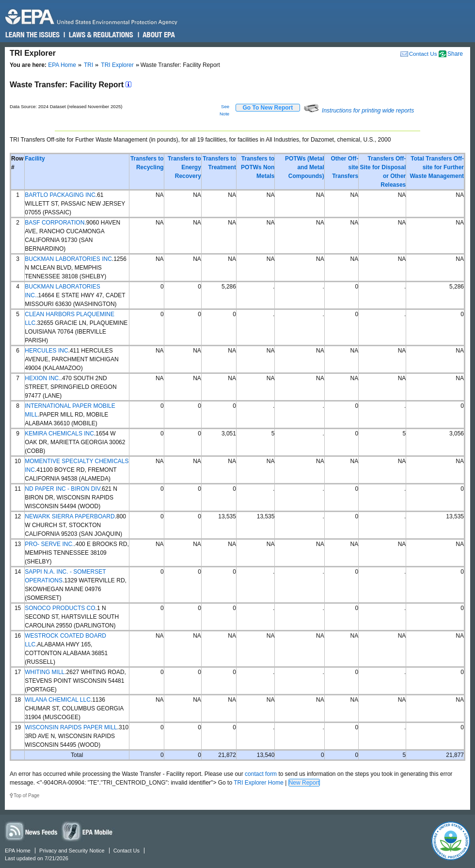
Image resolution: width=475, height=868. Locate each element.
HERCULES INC (46, 351)
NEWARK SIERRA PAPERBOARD (70, 516)
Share (455, 54)
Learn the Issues (32, 35)
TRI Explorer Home (259, 783)
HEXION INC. (42, 378)
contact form (261, 774)
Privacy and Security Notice (72, 851)
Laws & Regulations (100, 35)
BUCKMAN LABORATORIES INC (68, 259)
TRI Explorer (117, 65)
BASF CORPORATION (55, 223)
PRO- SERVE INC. (49, 544)
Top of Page (26, 796)
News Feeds (32, 831)
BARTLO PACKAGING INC (60, 195)
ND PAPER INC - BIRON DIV (62, 489)
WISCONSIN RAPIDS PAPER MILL (71, 727)
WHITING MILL (45, 672)
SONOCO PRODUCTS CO (60, 608)
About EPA (158, 35)
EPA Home (62, 65)
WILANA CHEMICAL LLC (58, 700)
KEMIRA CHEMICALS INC (59, 434)
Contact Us (423, 54)
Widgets (88, 831)
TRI (88, 65)
